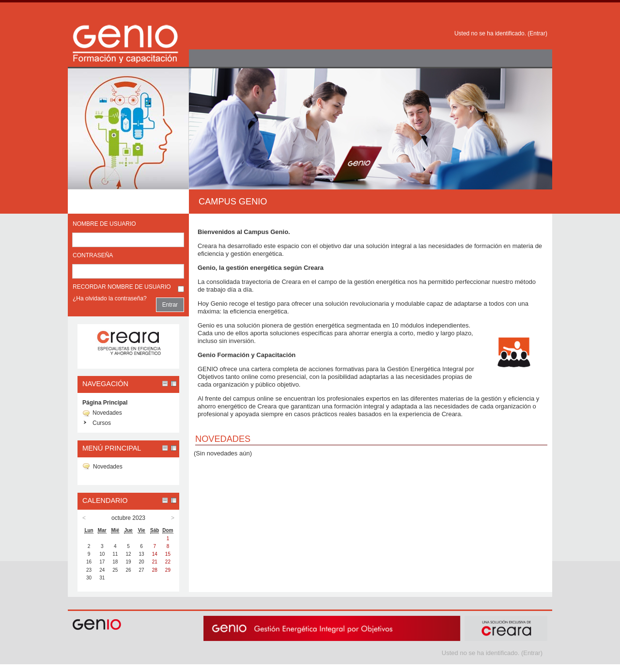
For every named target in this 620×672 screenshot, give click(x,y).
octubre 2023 (128, 518)
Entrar (537, 33)
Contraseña (93, 255)
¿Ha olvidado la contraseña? (110, 298)
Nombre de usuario (104, 224)
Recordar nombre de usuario (122, 287)
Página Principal (105, 403)
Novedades (107, 413)
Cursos (102, 423)
